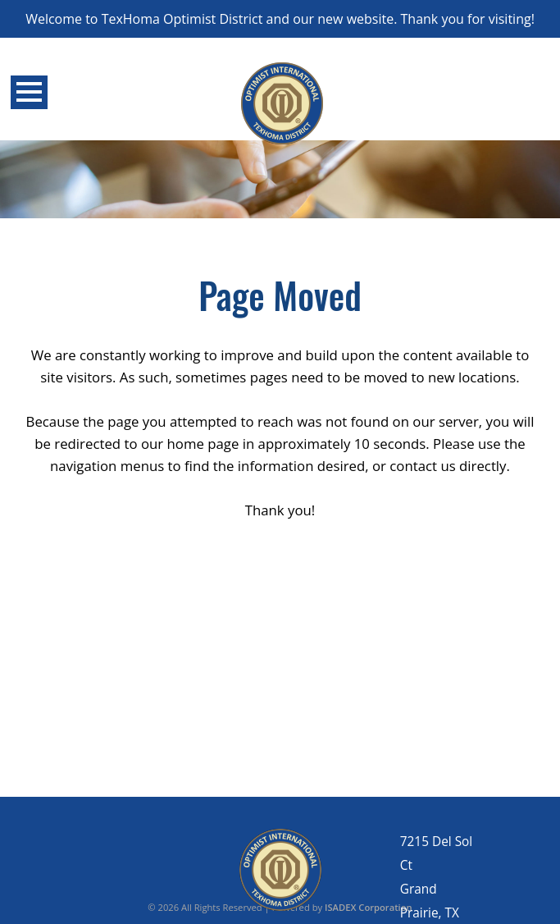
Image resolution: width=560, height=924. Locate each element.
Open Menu (29, 92)
